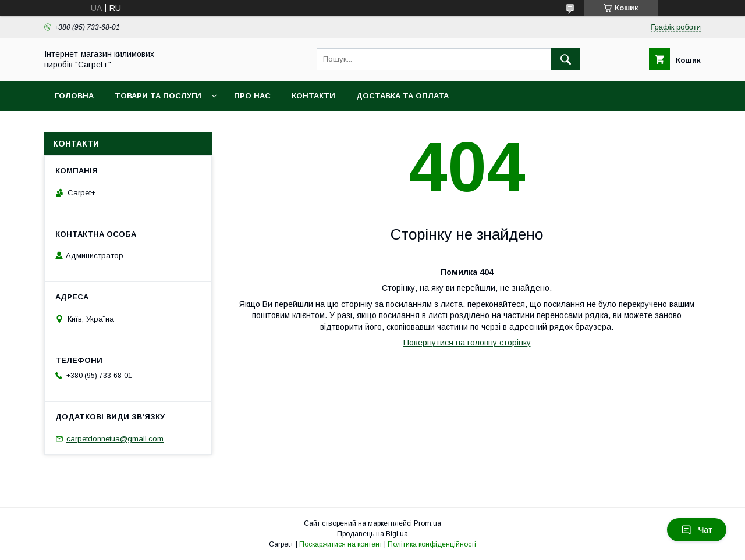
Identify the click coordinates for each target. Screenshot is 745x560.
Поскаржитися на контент (341, 544)
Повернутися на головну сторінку (467, 343)
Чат (697, 530)
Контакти (313, 96)
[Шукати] (566, 59)
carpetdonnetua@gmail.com (115, 439)
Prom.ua (428, 523)
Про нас (252, 96)
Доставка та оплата (402, 96)
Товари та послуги (158, 96)
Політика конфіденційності (432, 544)
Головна (74, 96)
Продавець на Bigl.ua (372, 534)
